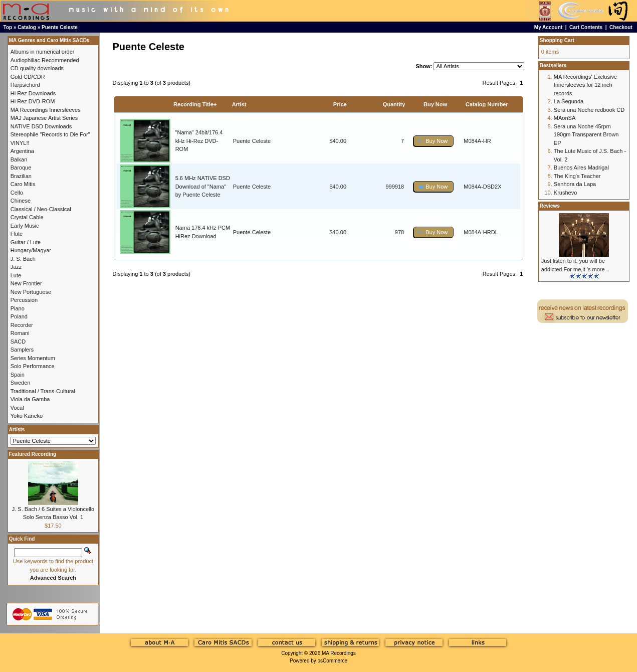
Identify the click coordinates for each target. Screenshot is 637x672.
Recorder (22, 325)
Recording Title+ (195, 104)
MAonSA (565, 118)
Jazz (16, 267)
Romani (20, 333)
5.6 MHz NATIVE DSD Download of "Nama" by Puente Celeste (203, 186)
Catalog (27, 27)
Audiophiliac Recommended (45, 60)
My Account (548, 27)
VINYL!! (20, 143)
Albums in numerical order (43, 52)
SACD (18, 342)
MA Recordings (339, 653)
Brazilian (21, 176)
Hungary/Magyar (31, 250)
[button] (434, 141)
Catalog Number (487, 104)
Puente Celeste (60, 27)
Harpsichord (25, 85)
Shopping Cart (557, 40)
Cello (17, 193)
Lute (16, 275)
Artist (239, 104)
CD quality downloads (37, 68)
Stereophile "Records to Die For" (50, 134)
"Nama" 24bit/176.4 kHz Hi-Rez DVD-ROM (199, 141)
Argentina (22, 151)
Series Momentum (33, 358)
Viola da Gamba (30, 399)
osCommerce (333, 661)
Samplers (22, 350)
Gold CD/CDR (28, 77)
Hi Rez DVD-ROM (33, 101)
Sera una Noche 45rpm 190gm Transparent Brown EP (586, 135)
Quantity (394, 104)
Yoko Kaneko (27, 416)
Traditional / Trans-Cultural (43, 391)
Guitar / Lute (26, 242)
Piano (18, 308)
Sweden (21, 383)
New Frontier (26, 283)
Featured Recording (33, 454)
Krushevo (565, 193)
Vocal (17, 408)
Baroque (21, 167)
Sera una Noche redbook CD (589, 110)
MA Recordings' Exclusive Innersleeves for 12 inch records (585, 85)
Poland (19, 316)
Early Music (25, 226)
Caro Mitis (23, 184)
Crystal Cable (27, 217)
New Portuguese (31, 292)
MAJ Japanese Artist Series (44, 118)
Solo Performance (33, 366)
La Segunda (569, 101)
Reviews (550, 206)
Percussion (24, 300)
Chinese (21, 201)
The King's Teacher (577, 176)
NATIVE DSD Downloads (41, 126)
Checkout (621, 27)
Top (8, 27)
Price (340, 104)
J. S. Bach (23, 259)
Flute (17, 234)
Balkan (19, 159)
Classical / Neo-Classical (41, 209)
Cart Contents (586, 27)
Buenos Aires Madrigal (581, 167)
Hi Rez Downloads (33, 93)
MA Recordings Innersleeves (46, 110)
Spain (18, 375)
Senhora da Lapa (575, 184)
